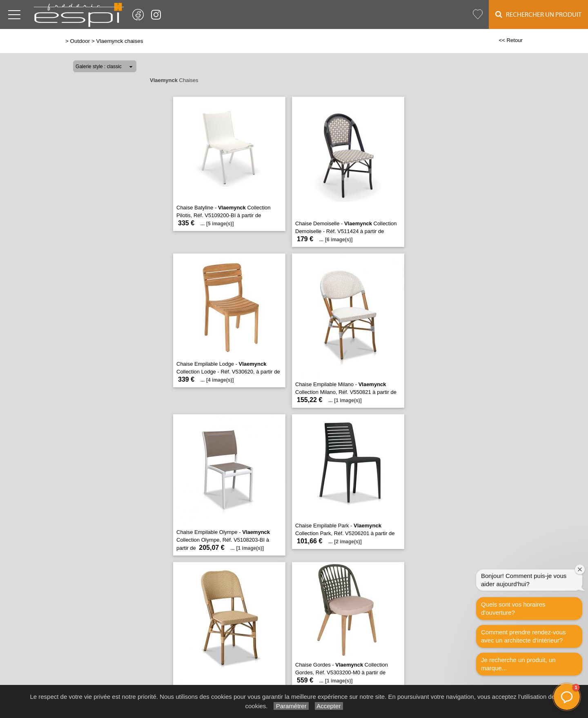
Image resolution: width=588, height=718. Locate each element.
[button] (567, 697)
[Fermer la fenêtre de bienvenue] (580, 569)
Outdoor (80, 41)
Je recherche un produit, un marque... (518, 664)
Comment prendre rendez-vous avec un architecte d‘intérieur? (523, 636)
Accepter (329, 706)
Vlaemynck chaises (119, 41)
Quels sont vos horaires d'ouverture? (513, 608)
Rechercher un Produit (538, 14)
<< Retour (511, 40)
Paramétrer (291, 706)
